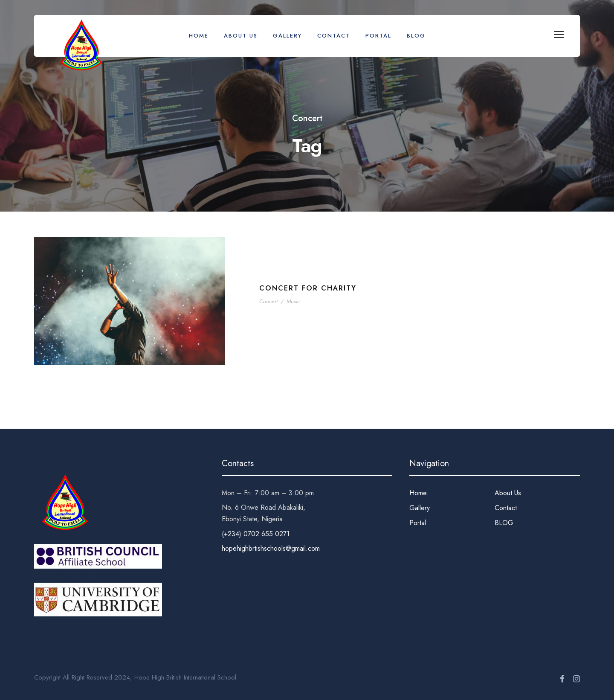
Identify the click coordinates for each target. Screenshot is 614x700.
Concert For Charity (308, 288)
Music (293, 301)
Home (199, 36)
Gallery (287, 36)
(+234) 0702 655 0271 (256, 534)
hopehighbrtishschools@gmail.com (271, 548)
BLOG (416, 36)
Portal (378, 36)
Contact (334, 36)
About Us (241, 36)
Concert (268, 301)
